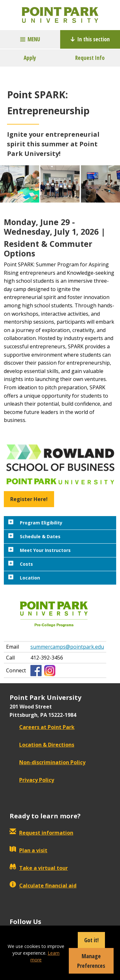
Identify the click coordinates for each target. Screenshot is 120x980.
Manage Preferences (91, 961)
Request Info (90, 58)
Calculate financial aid (43, 886)
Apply (30, 58)
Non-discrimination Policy (48, 762)
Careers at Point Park (42, 727)
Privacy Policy (32, 780)
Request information (41, 833)
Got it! (91, 940)
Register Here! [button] (29, 499)
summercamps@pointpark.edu (67, 647)
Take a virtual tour (39, 868)
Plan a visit (28, 850)
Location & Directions (42, 745)
